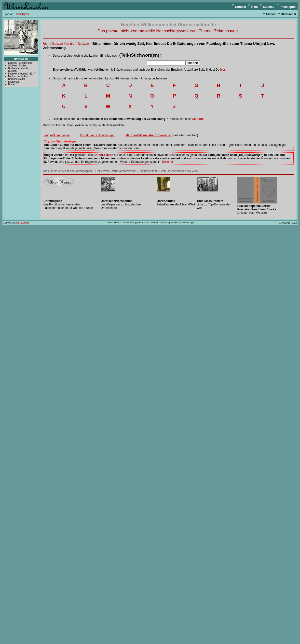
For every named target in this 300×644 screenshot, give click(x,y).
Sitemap (269, 7)
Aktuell (271, 14)
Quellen (12, 71)
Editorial (167, 162)
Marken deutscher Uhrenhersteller (18, 78)
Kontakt (241, 7)
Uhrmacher (289, 14)
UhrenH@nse (22, 14)
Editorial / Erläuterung (20, 63)
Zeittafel (198, 119)
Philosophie (288, 7)
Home (11, 84)
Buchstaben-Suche (19, 68)
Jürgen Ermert (22, 223)
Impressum (14, 82)
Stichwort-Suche (17, 66)
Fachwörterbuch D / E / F (22, 74)
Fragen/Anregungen (57, 135)
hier (223, 70)
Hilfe (255, 7)
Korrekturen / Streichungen (98, 135)
